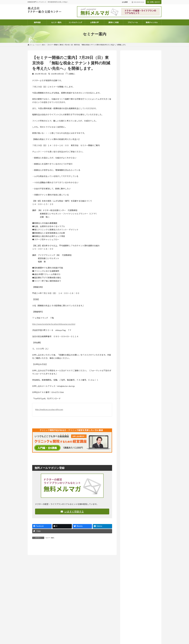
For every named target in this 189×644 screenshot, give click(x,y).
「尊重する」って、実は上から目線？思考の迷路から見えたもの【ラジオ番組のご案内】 (140, 184)
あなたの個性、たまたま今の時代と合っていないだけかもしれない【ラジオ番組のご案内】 (140, 133)
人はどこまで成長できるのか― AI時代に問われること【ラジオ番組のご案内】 (141, 229)
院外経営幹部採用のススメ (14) (139, 297)
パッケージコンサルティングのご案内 (87, 636)
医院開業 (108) (133, 287)
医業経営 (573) (133, 278)
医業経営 (150, 161)
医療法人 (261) (133, 283)
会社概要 (125, 2)
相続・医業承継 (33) (135, 292)
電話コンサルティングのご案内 (85, 640)
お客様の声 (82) (132, 246)
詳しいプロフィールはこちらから (137, 110)
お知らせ (140, 125)
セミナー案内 (50, 538)
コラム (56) (132, 266)
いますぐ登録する (72, 511)
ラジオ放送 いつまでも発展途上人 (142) (141, 302)
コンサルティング (81, 632)
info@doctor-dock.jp (34, 642)
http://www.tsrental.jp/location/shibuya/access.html (54, 324)
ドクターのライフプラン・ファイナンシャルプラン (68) (142, 272)
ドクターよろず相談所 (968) (136, 261)
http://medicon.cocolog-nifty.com (49, 409)
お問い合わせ (154, 2)
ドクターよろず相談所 (140, 161)
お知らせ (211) (131, 251)
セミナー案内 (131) (133, 256)
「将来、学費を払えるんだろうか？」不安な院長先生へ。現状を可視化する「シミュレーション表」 (140, 166)
